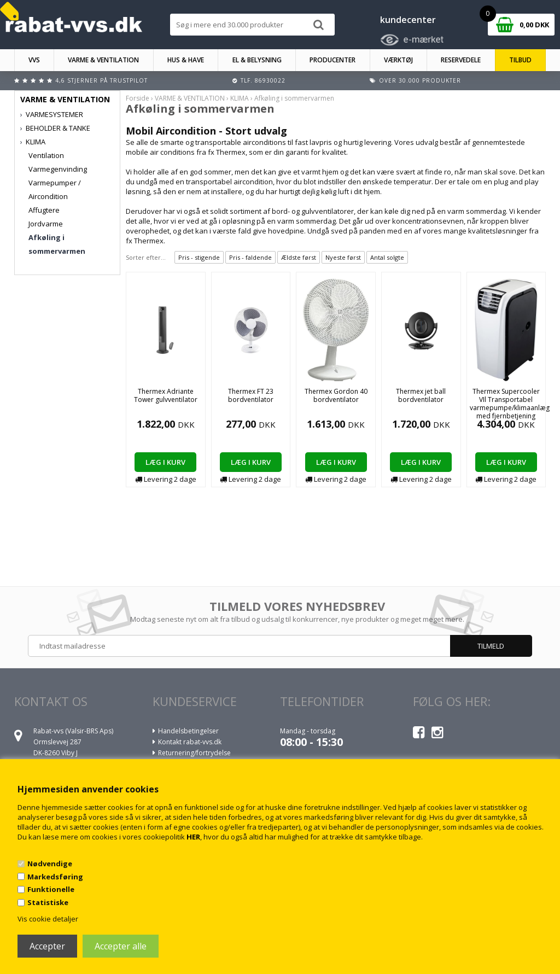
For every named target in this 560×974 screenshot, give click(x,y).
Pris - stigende (199, 257)
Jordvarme (46, 224)
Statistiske (48, 902)
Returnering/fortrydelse (194, 753)
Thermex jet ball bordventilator (421, 395)
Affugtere (44, 210)
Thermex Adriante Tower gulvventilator (166, 395)
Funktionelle (51, 889)
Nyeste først (343, 257)
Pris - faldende (250, 257)
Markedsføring (55, 877)
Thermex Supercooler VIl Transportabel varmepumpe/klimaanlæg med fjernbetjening (510, 404)
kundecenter (408, 20)
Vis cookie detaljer (48, 919)
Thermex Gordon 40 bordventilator (336, 395)
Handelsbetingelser (188, 731)
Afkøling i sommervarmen (57, 244)
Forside (138, 98)
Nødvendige (50, 864)
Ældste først (299, 257)
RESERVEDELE (461, 60)
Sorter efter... (146, 257)
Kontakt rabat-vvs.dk (190, 742)
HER (193, 837)
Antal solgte (387, 257)
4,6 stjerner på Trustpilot (101, 80)
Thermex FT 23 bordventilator (251, 395)
